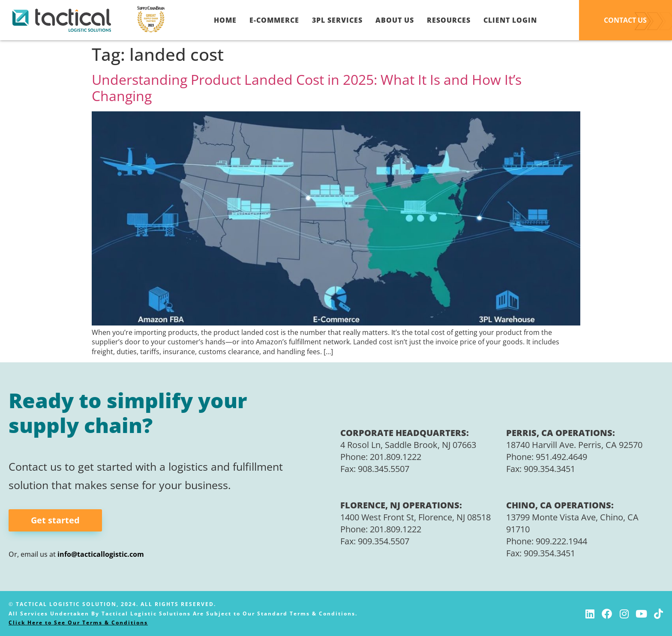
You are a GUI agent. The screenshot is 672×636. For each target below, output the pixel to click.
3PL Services (337, 20)
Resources (449, 20)
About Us (395, 20)
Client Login (510, 20)
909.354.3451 (549, 469)
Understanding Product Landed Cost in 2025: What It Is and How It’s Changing (307, 88)
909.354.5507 (384, 541)
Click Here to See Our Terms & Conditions (78, 623)
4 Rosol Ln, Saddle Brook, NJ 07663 (408, 445)
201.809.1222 (396, 457)
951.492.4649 (561, 457)
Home (225, 20)
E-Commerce (274, 20)
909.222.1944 (561, 541)
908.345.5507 (384, 469)
